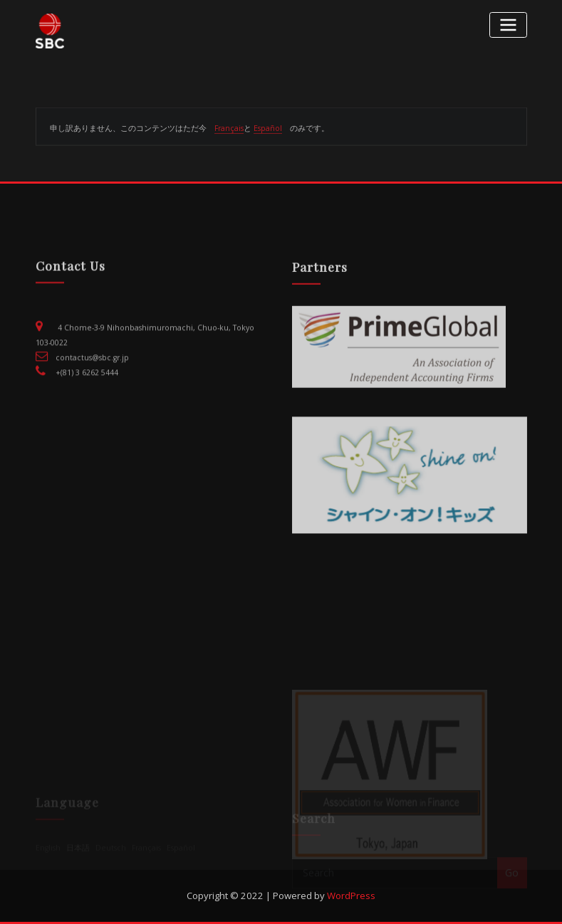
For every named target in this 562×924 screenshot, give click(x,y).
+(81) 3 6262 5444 (87, 387)
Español (268, 132)
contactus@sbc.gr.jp (92, 372)
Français (229, 132)
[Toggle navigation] (508, 25)
